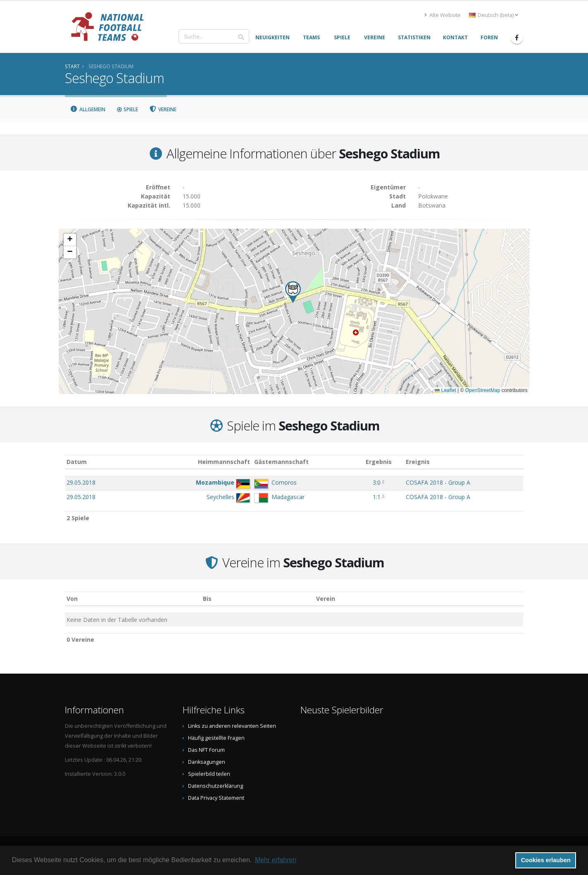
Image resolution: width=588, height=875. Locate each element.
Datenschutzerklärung (215, 786)
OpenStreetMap (483, 390)
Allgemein (88, 109)
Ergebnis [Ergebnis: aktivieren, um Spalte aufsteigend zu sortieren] (379, 462)
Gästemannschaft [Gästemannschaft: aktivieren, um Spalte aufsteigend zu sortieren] (281, 462)
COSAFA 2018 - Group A (438, 482)
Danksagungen (207, 762)
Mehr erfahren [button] (276, 860)
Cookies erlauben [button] (546, 860)
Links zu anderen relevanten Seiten (232, 726)
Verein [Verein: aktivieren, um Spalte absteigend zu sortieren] (326, 599)
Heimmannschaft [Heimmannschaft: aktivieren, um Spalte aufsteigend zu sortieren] (224, 462)
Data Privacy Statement (216, 798)
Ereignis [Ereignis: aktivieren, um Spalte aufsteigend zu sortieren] (418, 462)
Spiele (127, 109)
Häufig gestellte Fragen (216, 738)
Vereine (163, 109)
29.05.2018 (81, 482)
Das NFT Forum (206, 750)
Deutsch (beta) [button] (494, 15)
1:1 (377, 497)
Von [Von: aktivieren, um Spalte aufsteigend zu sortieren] (72, 599)
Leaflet (445, 390)
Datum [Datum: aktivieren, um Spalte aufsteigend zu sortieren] (77, 462)
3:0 (377, 482)
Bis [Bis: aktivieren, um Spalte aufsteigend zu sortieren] (207, 599)
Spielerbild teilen (209, 774)
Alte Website (443, 15)
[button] (293, 292)
